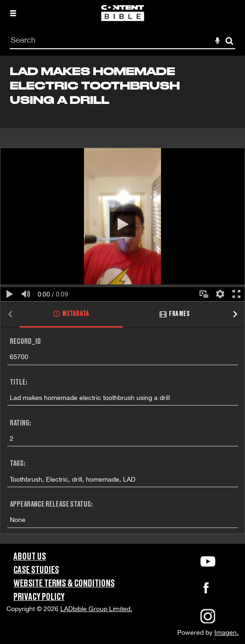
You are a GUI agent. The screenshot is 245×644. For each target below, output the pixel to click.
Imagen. (226, 632)
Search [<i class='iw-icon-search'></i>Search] (229, 41)
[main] (122, 300)
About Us (30, 557)
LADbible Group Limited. (96, 609)
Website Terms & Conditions (64, 584)
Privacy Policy (39, 597)
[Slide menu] (13, 13)
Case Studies (36, 570)
